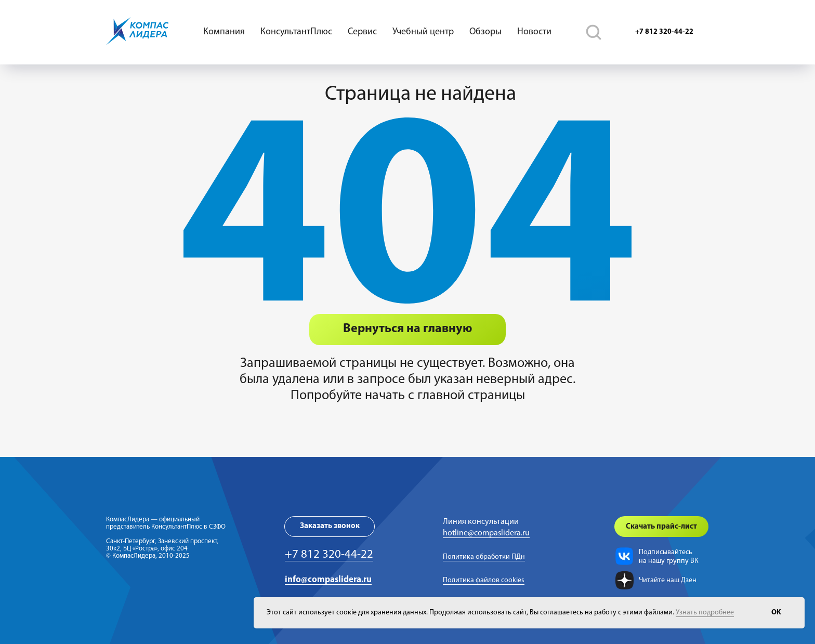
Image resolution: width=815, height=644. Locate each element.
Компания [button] (224, 32)
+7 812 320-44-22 (329, 555)
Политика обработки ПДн (484, 557)
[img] (624, 556)
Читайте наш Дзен (668, 580)
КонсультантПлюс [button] (296, 32)
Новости (534, 32)
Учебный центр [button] (423, 32)
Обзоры (485, 32)
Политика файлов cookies (484, 580)
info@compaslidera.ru (328, 580)
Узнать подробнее (705, 613)
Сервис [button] (362, 32)
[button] (330, 527)
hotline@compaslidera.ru (486, 533)
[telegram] (594, 32)
